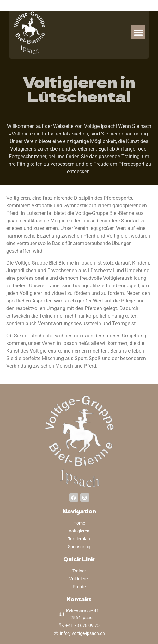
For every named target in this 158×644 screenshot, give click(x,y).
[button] (138, 32)
